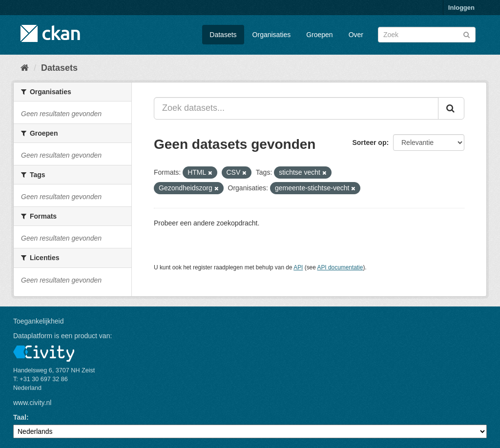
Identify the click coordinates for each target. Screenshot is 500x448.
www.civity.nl (32, 403)
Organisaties (272, 35)
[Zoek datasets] (427, 35)
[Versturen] (467, 34)
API (298, 267)
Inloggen (461, 8)
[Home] (25, 68)
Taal (20, 417)
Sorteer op (369, 143)
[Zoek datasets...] (296, 108)
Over (356, 35)
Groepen (319, 35)
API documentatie (340, 267)
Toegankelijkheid (39, 321)
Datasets (223, 35)
